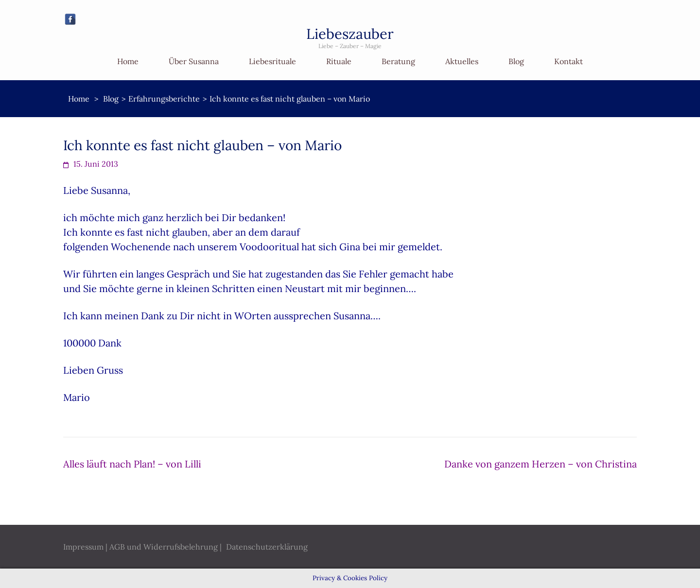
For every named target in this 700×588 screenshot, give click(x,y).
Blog (516, 61)
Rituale (339, 61)
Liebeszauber (350, 34)
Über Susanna (194, 61)
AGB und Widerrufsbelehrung (164, 547)
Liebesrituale (272, 61)
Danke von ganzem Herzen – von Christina (541, 464)
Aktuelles (462, 61)
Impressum (83, 547)
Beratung (398, 61)
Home (128, 61)
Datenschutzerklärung (267, 547)
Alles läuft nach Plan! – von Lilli (132, 464)
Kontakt (569, 61)
